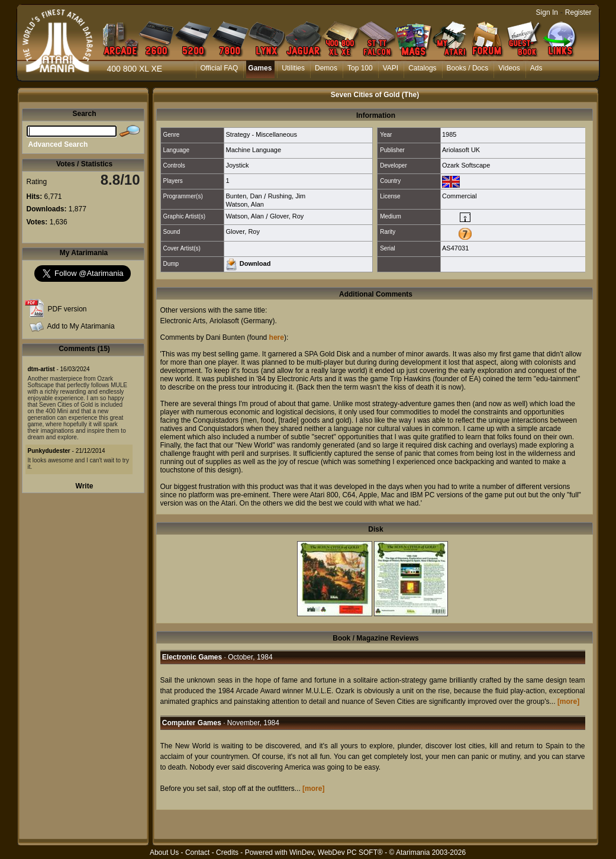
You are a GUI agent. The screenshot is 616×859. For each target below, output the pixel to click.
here (277, 337)
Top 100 (360, 68)
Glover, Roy (287, 216)
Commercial (459, 196)
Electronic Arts (183, 321)
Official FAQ (220, 68)
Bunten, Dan (244, 196)
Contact (197, 852)
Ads (536, 68)
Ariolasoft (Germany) (242, 321)
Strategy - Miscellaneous (261, 134)
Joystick (237, 165)
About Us (164, 852)
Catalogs (422, 68)
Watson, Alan (244, 204)
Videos (509, 68)
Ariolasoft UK (461, 150)
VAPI (391, 68)
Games (260, 68)
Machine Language (253, 150)
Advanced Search (58, 144)
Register (578, 12)
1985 (449, 134)
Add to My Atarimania (81, 326)
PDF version (67, 309)
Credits (227, 852)
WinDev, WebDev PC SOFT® (336, 852)
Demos (326, 68)
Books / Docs (468, 68)
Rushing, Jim (287, 196)
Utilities (293, 68)
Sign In (547, 12)
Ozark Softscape (466, 165)
